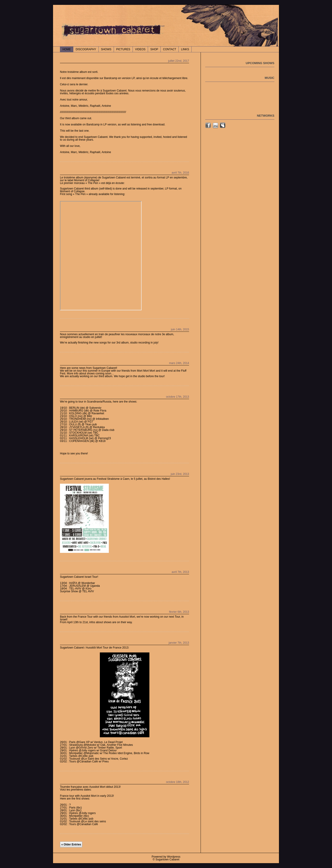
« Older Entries (71, 844)
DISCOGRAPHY (86, 49)
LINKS (185, 49)
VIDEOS (140, 49)
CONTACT (170, 49)
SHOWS (106, 49)
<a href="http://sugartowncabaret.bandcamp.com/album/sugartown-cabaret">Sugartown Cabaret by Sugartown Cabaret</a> (101, 256)
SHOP (154, 49)
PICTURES (123, 49)
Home (67, 49)
